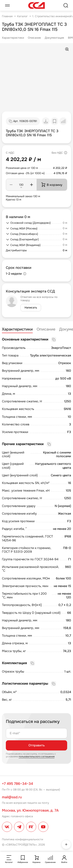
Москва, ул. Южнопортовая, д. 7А (30, 810)
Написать (31, 307)
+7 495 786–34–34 (17, 784)
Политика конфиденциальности (22, 839)
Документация (54, 38)
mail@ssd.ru (12, 797)
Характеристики (13, 38)
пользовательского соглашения (37, 757)
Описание (34, 38)
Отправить (36, 745)
